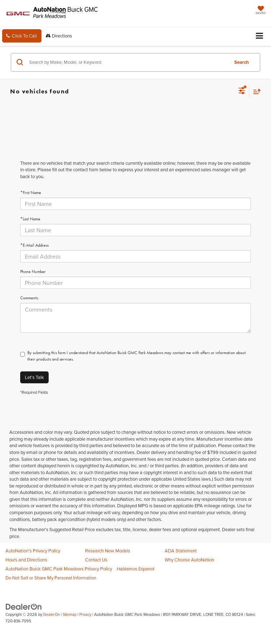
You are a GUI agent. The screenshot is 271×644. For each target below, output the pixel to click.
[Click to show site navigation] (260, 36)
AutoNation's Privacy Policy (33, 551)
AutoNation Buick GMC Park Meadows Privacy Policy (59, 569)
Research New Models (108, 551)
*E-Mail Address (34, 245)
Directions (59, 36)
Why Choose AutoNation (189, 560)
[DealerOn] (24, 606)
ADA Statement (181, 551)
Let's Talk (34, 377)
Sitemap (70, 614)
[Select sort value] (255, 91)
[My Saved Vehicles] (261, 11)
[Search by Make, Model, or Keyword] (128, 62)
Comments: (30, 298)
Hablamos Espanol (135, 569)
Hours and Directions (26, 560)
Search (242, 62)
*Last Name (30, 219)
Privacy (85, 614)
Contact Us (96, 560)
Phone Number (33, 272)
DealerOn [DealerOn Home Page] (52, 614)
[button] (22, 36)
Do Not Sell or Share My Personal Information (51, 578)
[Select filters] (242, 92)
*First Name (31, 193)
